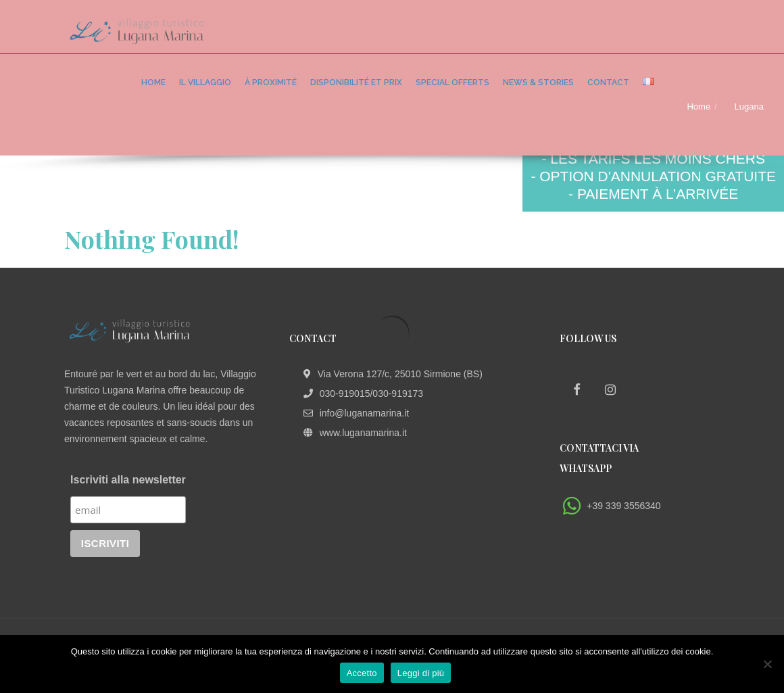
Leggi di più (421, 673)
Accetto (362, 673)
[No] (767, 664)
